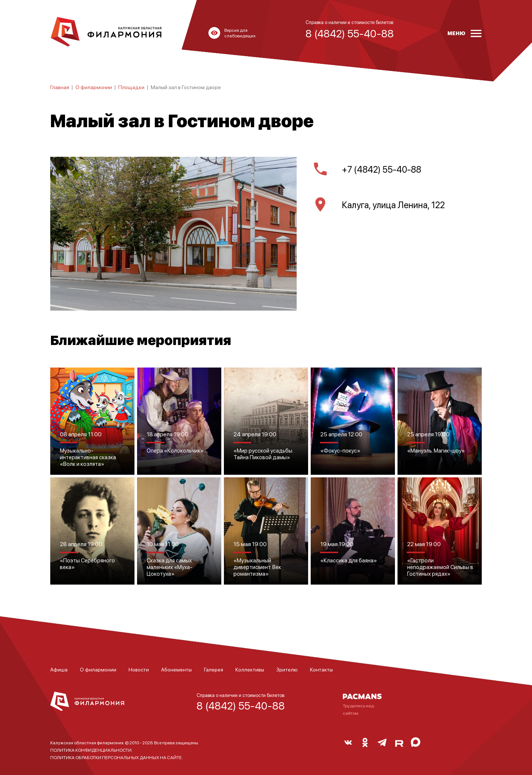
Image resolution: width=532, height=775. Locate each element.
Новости (139, 669)
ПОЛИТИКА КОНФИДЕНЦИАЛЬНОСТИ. (91, 750)
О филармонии (94, 87)
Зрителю (287, 669)
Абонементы (176, 669)
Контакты (321, 669)
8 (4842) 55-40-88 (241, 705)
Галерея (214, 669)
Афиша (59, 669)
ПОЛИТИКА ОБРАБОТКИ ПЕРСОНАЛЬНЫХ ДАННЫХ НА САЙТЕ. (117, 757)
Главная (60, 87)
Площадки (131, 87)
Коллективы (250, 669)
